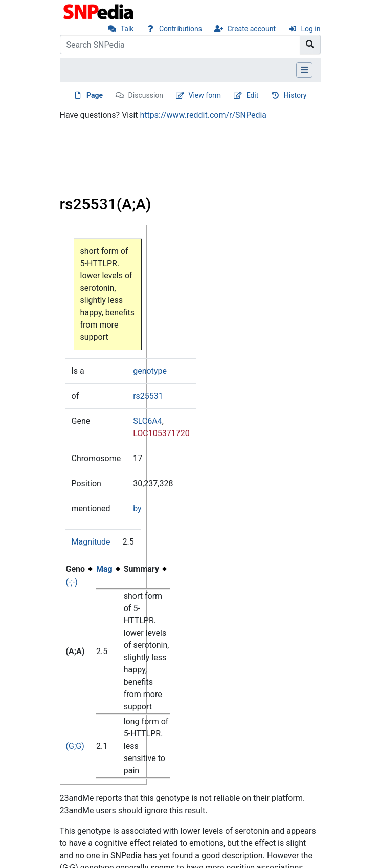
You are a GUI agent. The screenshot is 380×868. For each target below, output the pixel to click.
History (295, 95)
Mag (104, 569)
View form (205, 95)
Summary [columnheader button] (141, 569)
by (137, 508)
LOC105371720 (161, 433)
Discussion (146, 95)
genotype (150, 371)
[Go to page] (310, 45)
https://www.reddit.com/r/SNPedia (203, 115)
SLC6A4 (147, 421)
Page (95, 95)
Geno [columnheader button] (76, 569)
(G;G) (75, 746)
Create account (251, 29)
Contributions (181, 29)
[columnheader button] (109, 569)
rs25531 (148, 396)
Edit (253, 95)
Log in (311, 29)
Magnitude (91, 542)
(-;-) (72, 582)
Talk (127, 29)
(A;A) (75, 651)
